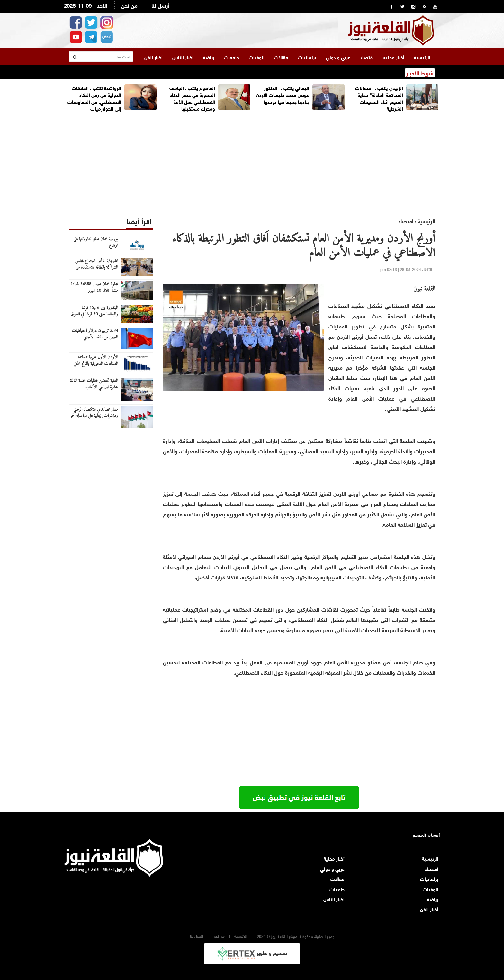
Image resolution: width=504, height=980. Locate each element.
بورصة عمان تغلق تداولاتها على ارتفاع (96, 242)
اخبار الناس (183, 56)
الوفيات (257, 56)
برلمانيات (307, 56)
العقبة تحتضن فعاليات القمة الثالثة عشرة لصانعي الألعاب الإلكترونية (94, 387)
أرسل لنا (160, 5)
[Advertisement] (252, 162)
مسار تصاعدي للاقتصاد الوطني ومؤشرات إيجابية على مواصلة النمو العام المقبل (94, 416)
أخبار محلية (394, 56)
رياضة (209, 56)
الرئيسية (422, 56)
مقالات (281, 56)
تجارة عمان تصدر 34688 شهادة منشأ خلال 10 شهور (94, 287)
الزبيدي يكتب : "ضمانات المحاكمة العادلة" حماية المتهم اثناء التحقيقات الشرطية (379, 97)
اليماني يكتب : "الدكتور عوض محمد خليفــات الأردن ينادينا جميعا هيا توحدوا (283, 94)
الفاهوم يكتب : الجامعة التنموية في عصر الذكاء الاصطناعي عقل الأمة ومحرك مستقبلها (192, 97)
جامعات (232, 56)
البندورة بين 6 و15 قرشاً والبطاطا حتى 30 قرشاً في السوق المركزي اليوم (94, 314)
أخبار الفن (153, 56)
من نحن (129, 5)
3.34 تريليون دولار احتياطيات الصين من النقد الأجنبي (95, 334)
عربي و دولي (338, 56)
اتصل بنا (197, 935)
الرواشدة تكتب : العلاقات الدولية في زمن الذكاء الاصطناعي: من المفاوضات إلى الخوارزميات (94, 97)
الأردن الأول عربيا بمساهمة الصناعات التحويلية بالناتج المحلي (96, 360)
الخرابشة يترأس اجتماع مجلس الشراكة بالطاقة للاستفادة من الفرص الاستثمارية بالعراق (96, 267)
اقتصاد (367, 56)
